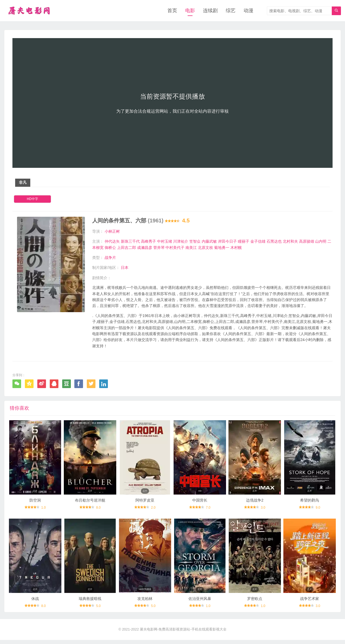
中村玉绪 (165, 242)
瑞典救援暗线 (90, 602)
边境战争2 (255, 502)
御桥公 (110, 248)
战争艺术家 (310, 602)
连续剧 (210, 11)
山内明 (321, 242)
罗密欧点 (255, 602)
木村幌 (236, 248)
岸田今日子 (227, 242)
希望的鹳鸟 (310, 502)
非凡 (23, 183)
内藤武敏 (209, 242)
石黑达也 (274, 242)
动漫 (248, 11)
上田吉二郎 (127, 248)
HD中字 (32, 199)
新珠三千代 (130, 242)
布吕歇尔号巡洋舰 (90, 502)
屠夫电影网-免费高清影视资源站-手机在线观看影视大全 (183, 633)
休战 (35, 602)
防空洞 (35, 502)
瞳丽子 (244, 242)
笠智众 (195, 242)
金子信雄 (258, 242)
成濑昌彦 (145, 248)
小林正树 (112, 231)
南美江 (191, 248)
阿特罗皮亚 (145, 502)
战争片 (110, 258)
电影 (190, 11)
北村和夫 (290, 242)
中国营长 (200, 502)
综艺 (231, 11)
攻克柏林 (145, 602)
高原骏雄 (307, 242)
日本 (125, 268)
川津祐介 (181, 242)
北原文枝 (205, 248)
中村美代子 (175, 248)
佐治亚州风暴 (200, 602)
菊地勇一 (222, 248)
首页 (172, 11)
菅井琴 (159, 248)
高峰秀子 (148, 242)
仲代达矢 (112, 242)
